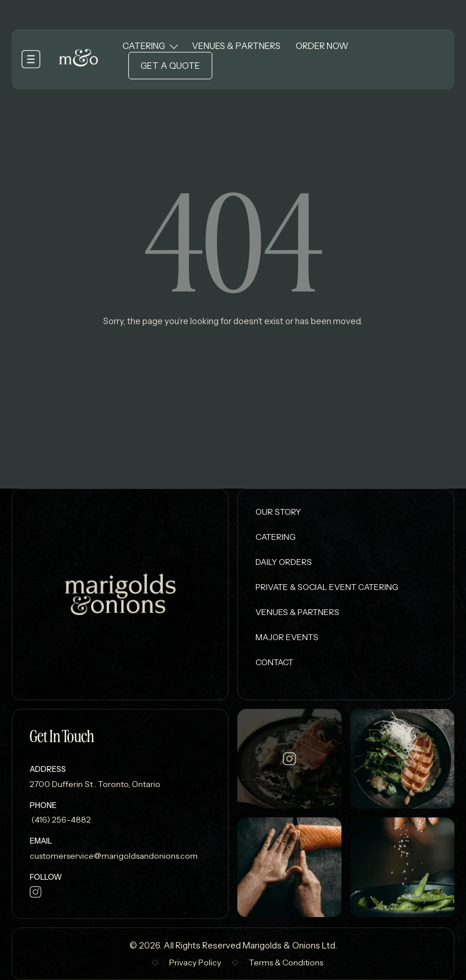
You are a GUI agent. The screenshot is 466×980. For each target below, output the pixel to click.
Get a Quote (170, 66)
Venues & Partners (236, 46)
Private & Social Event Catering (327, 587)
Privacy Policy (195, 963)
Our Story (278, 512)
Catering (144, 46)
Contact (274, 662)
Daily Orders (284, 562)
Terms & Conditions (286, 963)
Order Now (322, 46)
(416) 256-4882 (60, 820)
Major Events (287, 637)
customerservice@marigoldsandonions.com (114, 856)
